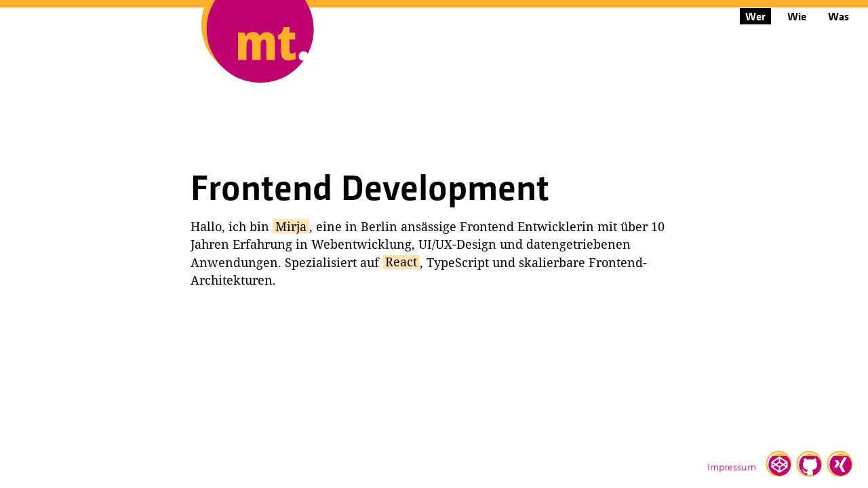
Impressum (732, 466)
